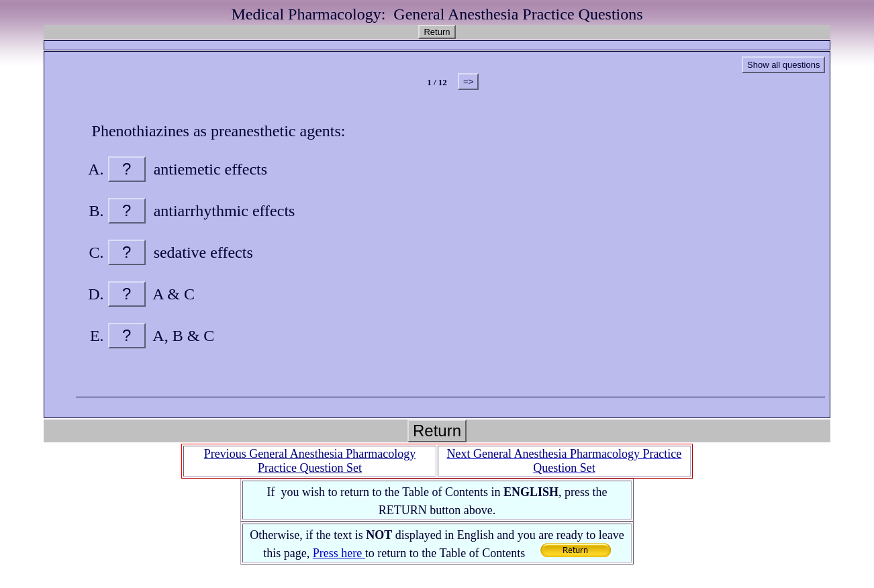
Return (437, 32)
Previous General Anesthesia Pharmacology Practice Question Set (310, 461)
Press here (339, 553)
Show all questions (783, 65)
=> (468, 82)
